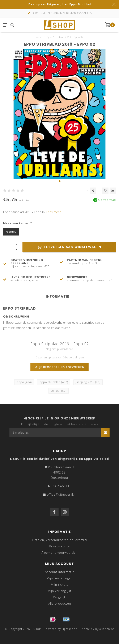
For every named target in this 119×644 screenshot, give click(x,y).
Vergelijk (59, 597)
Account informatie (60, 572)
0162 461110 (61, 486)
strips (59, 391)
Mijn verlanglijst (59, 591)
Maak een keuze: (17, 223)
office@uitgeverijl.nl (62, 494)
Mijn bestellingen (60, 578)
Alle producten (60, 603)
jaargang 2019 (88, 382)
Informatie (58, 296)
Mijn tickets (60, 585)
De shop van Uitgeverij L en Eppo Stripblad (60, 4)
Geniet (11, 232)
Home (38, 37)
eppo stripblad (54, 382)
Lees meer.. (54, 212)
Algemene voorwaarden (60, 553)
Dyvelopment (105, 629)
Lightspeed (70, 629)
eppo (24, 382)
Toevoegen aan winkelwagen (69, 247)
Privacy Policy (59, 546)
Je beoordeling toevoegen (59, 367)
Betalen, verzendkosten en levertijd (60, 540)
